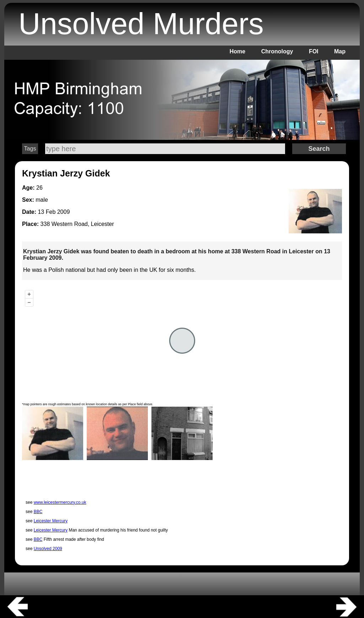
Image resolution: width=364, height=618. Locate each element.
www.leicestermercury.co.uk (60, 502)
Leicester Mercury (51, 521)
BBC (38, 512)
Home (237, 51)
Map (340, 51)
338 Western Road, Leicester (77, 224)
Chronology (277, 51)
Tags (30, 149)
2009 (64, 212)
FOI (314, 51)
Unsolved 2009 (48, 549)
